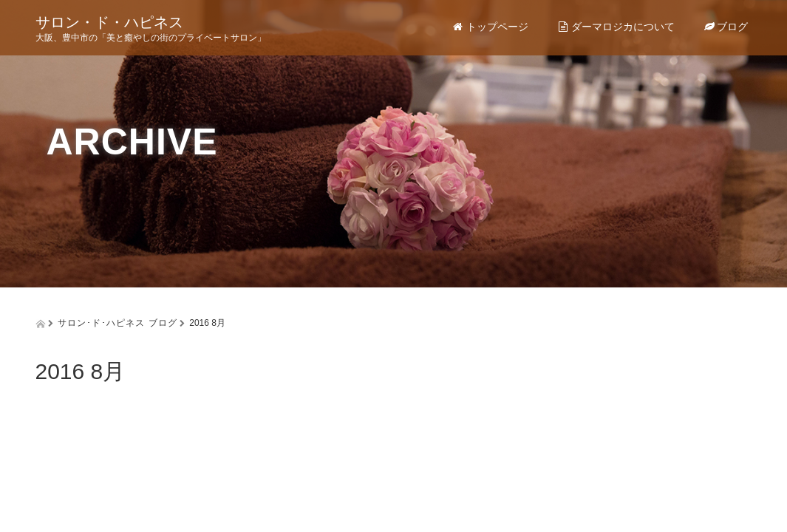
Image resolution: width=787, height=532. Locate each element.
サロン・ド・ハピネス (109, 22)
